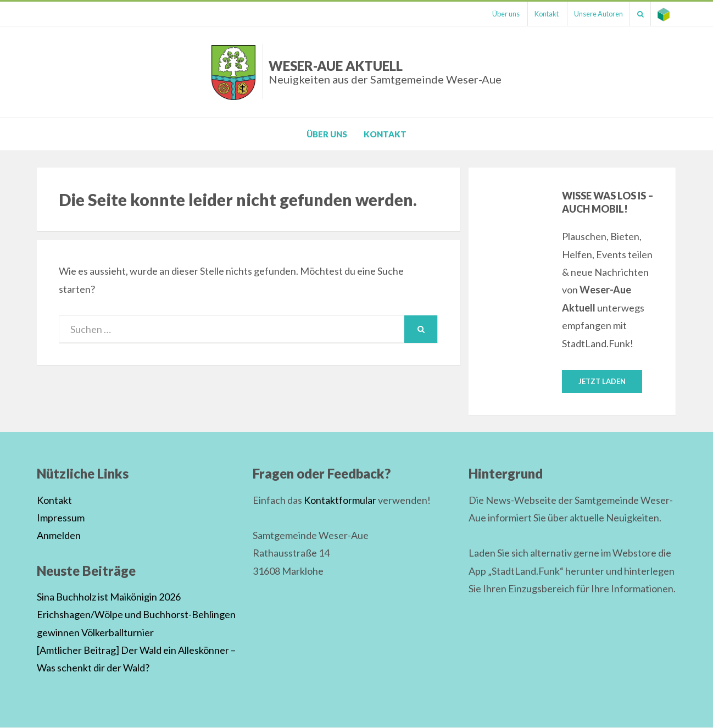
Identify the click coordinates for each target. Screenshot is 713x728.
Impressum (61, 518)
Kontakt (537, 14)
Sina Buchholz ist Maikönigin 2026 (109, 597)
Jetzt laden (602, 381)
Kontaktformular (340, 501)
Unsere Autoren (591, 14)
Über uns (493, 14)
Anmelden (59, 536)
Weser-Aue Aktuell (385, 72)
